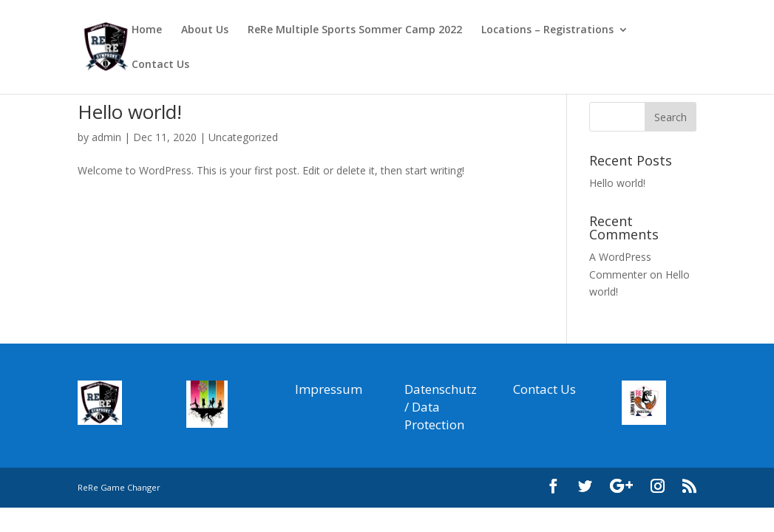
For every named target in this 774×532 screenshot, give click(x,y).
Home (147, 30)
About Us (205, 30)
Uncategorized (243, 137)
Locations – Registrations (547, 30)
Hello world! (130, 112)
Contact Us (160, 65)
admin (106, 137)
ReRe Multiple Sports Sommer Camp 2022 (355, 30)
